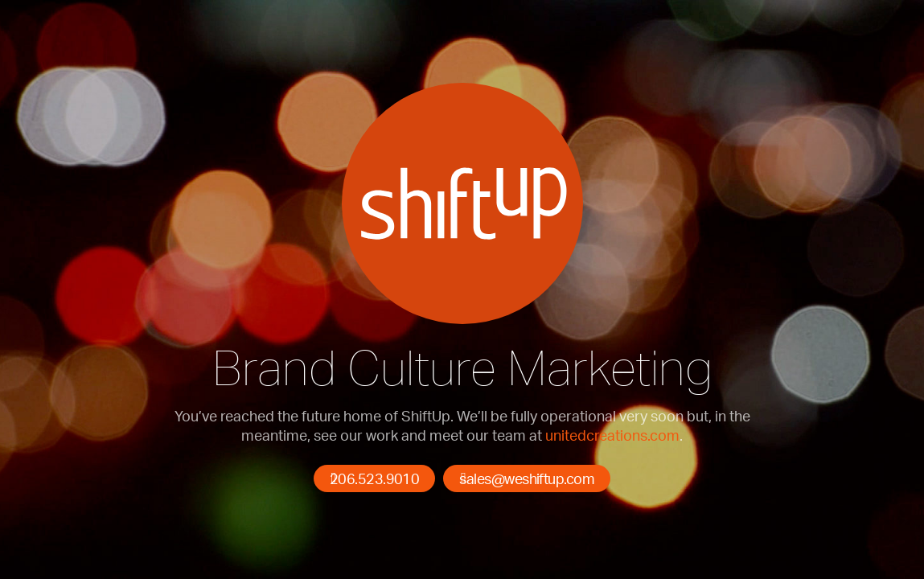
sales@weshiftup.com (527, 478)
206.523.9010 (375, 478)
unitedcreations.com (612, 435)
